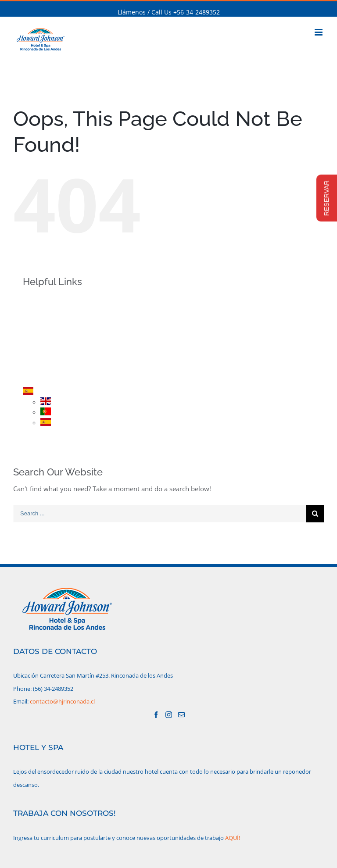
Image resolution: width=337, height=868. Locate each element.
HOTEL (47, 316)
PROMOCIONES (60, 346)
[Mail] (181, 715)
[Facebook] (156, 715)
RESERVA (50, 361)
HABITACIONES (59, 331)
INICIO (47, 300)
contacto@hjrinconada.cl (62, 701)
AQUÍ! (233, 838)
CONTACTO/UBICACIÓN (72, 377)
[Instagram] (169, 715)
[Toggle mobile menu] (319, 32)
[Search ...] (160, 514)
